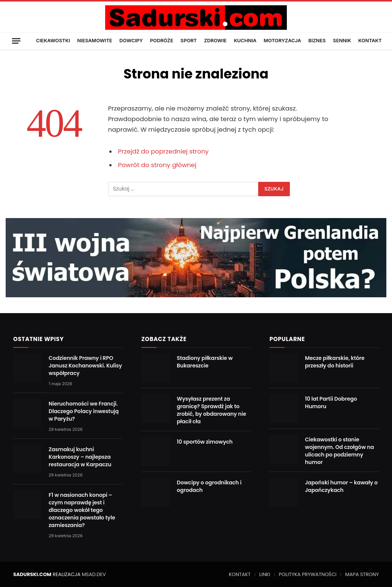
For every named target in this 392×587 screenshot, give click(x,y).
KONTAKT (370, 41)
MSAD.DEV (94, 574)
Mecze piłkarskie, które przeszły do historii (335, 362)
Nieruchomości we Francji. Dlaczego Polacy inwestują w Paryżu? (84, 411)
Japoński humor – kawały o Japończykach (341, 486)
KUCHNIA (245, 41)
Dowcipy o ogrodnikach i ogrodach (209, 486)
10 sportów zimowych (205, 442)
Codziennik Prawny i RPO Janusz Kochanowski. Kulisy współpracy (85, 366)
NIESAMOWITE (95, 41)
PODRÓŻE (162, 41)
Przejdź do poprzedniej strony (163, 151)
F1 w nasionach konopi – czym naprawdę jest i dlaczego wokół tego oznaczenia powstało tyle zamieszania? (82, 510)
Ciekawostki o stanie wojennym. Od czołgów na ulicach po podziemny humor (339, 451)
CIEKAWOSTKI (53, 41)
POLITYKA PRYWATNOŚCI (308, 574)
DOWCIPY (131, 41)
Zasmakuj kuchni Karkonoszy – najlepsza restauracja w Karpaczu (80, 457)
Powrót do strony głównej (157, 165)
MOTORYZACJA (283, 41)
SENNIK (342, 41)
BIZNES (317, 41)
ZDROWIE (215, 41)
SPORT (189, 41)
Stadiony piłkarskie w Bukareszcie (205, 362)
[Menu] (16, 41)
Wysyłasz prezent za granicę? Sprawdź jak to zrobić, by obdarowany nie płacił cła (211, 410)
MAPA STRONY (362, 574)
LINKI (265, 574)
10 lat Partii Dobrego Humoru (331, 403)
